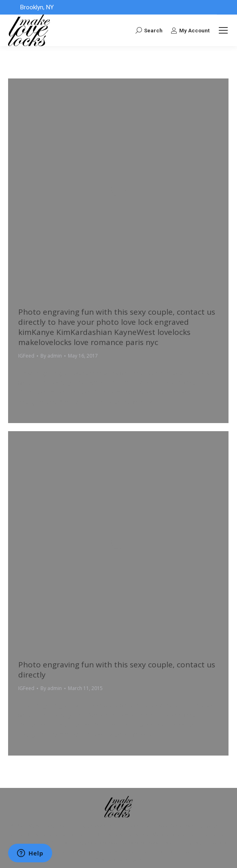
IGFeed (26, 356)
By (51, 356)
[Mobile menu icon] (223, 30)
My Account (190, 30)
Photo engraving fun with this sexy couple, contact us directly (117, 670)
